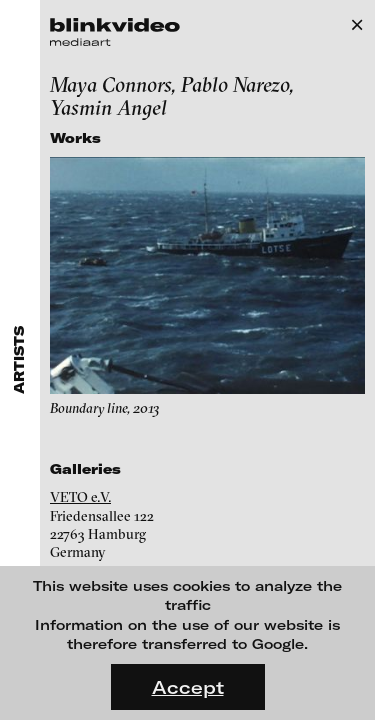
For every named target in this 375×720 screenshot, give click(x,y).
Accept (188, 687)
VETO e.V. (80, 497)
